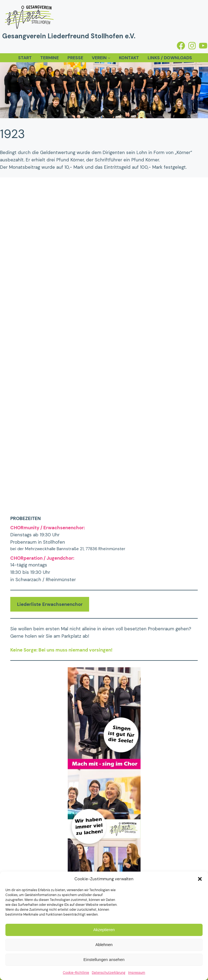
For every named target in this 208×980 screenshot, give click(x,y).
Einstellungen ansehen (104, 959)
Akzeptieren (104, 930)
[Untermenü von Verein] (109, 58)
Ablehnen (104, 945)
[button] (200, 879)
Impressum (137, 973)
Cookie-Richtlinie (76, 973)
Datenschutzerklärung (109, 973)
